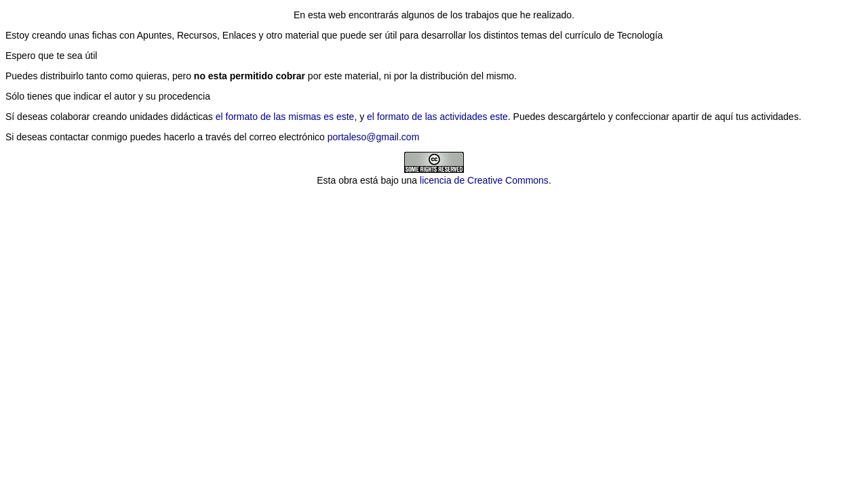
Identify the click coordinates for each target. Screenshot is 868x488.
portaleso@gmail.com (374, 137)
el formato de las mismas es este (285, 117)
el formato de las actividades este (437, 117)
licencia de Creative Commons (484, 180)
